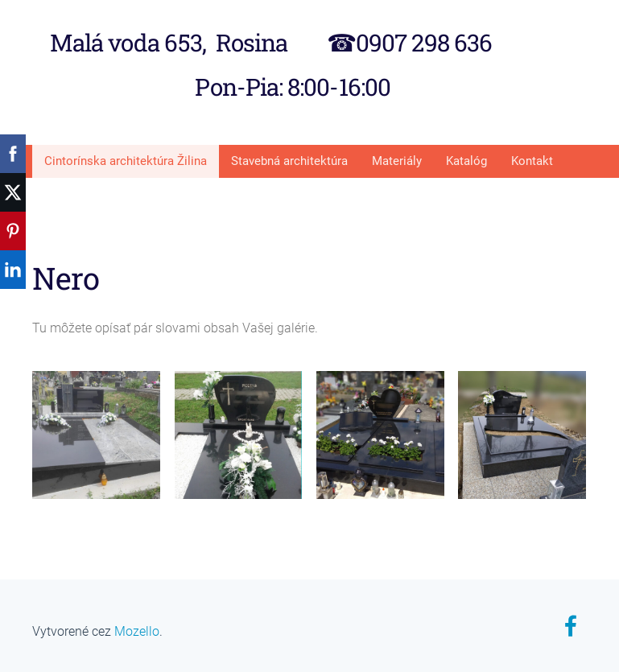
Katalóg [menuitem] (466, 159)
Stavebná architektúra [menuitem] (289, 159)
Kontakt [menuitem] (532, 159)
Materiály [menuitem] (397, 159)
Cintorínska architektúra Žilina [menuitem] (126, 159)
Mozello (137, 629)
